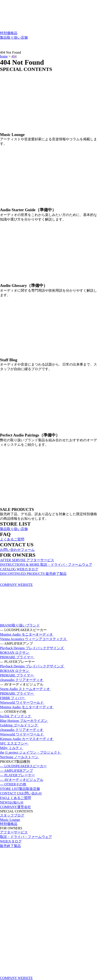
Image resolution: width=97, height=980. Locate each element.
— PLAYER (17, 775)
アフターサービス (14, 832)
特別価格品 (9, 33)
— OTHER (13, 784)
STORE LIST (20, 789)
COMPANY (15, 807)
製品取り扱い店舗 (14, 38)
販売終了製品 (10, 846)
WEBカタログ (11, 841)
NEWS (12, 802)
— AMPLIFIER (16, 771)
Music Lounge (10, 820)
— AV (22, 780)
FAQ (15, 798)
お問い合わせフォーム (17, 550)
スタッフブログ (12, 815)
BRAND (20, 625)
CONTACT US (21, 793)
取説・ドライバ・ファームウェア (26, 837)
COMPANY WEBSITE (16, 585)
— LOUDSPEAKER (23, 766)
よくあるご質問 (12, 539)
